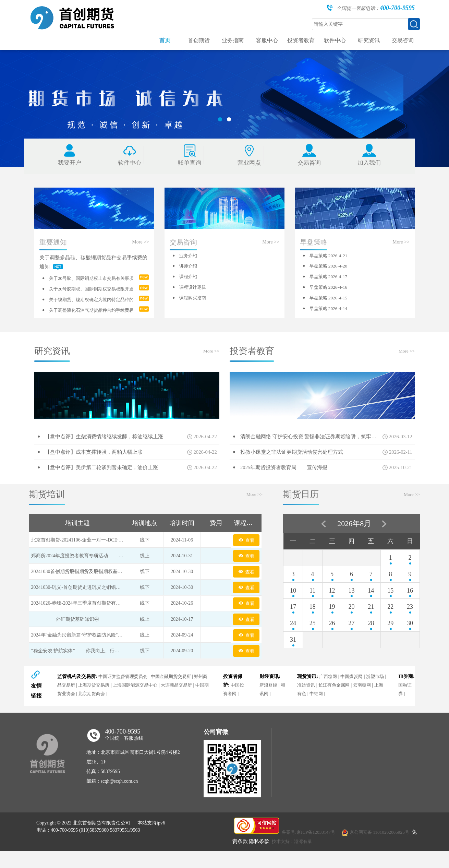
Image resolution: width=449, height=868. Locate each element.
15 (390, 604)
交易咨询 (183, 250)
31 (293, 653)
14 (371, 604)
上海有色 (307, 711)
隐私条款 (266, 859)
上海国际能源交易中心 (145, 702)
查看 (246, 553)
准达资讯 (315, 702)
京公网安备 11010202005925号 (385, 850)
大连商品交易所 (189, 702)
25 (313, 637)
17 (293, 620)
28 (371, 637)
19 (332, 620)
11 (312, 604)
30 (410, 637)
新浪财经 (269, 702)
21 (371, 620)
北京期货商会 (108, 711)
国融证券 (405, 706)
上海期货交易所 (100, 702)
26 (332, 637)
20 (351, 620)
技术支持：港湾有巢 (300, 860)
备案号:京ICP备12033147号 (310, 850)
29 (390, 637)
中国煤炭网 (354, 694)
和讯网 (267, 711)
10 (293, 604)
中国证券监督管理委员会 (124, 694)
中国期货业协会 (73, 711)
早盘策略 (314, 250)
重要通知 (53, 250)
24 (293, 637)
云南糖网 (374, 702)
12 (332, 604)
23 (410, 620)
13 (351, 604)
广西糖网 (329, 694)
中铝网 (327, 711)
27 (351, 637)
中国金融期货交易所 (175, 694)
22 (390, 620)
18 (313, 620)
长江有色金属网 (344, 702)
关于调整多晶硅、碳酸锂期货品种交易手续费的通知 (92, 270)
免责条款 (244, 859)
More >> (141, 249)
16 (410, 604)
